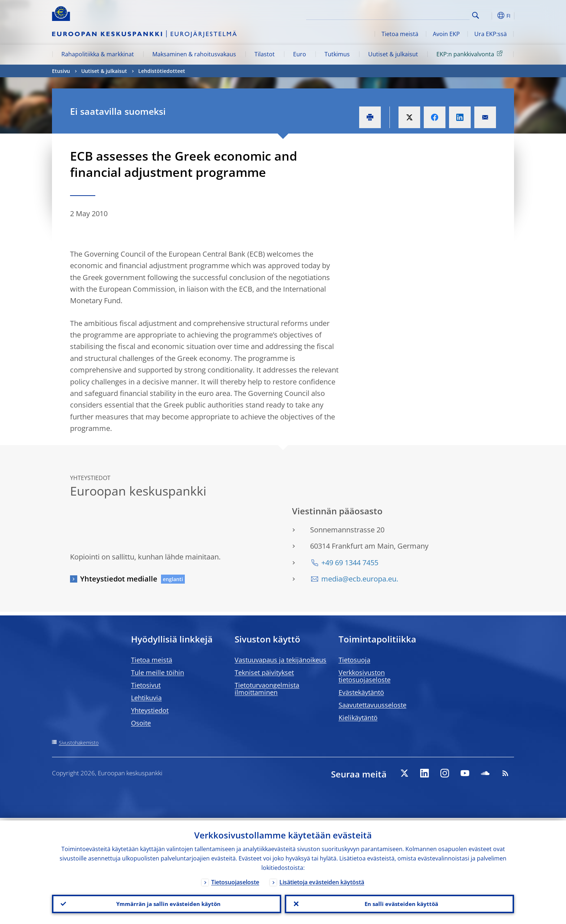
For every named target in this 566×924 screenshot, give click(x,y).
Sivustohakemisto (79, 743)
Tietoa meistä (400, 34)
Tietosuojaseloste (235, 880)
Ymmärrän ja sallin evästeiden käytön (167, 903)
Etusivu (61, 71)
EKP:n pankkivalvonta (471, 54)
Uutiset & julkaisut (393, 54)
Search (476, 15)
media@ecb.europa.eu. (360, 579)
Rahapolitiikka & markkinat (98, 54)
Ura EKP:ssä (491, 34)
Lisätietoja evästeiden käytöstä (322, 880)
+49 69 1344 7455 (350, 563)
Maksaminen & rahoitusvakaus (194, 54)
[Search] (434, 14)
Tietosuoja (354, 660)
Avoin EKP (446, 34)
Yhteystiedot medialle (119, 579)
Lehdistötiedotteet (162, 71)
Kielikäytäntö (358, 718)
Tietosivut (146, 685)
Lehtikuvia (146, 698)
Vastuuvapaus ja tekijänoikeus (280, 660)
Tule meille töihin (158, 672)
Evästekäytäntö (361, 692)
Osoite (141, 723)
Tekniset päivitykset (264, 672)
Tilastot (265, 54)
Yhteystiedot (150, 710)
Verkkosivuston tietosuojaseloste (365, 676)
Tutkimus (337, 54)
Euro (300, 54)
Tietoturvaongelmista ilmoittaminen (267, 689)
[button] (489, 16)
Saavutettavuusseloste (373, 705)
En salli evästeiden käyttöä (399, 903)
